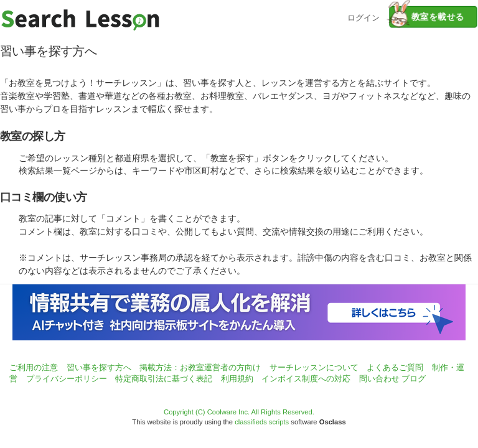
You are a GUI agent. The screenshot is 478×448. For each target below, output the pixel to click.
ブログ (414, 379)
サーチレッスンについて (314, 367)
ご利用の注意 (34, 367)
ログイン (363, 16)
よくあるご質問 (395, 367)
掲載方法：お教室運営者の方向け (200, 367)
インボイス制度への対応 (306, 379)
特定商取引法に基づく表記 (164, 379)
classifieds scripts (262, 422)
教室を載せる (426, 17)
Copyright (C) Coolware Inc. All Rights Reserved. (239, 412)
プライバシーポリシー (67, 379)
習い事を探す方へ (99, 367)
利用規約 (237, 379)
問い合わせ (379, 379)
